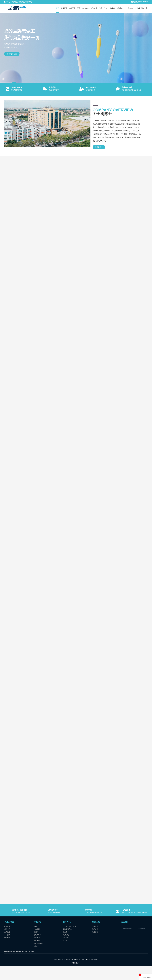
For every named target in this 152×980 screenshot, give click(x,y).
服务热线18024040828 (140, 2)
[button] (2, 82)
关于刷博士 (9, 935)
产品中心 (38, 935)
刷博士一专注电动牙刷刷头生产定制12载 (18, 2)
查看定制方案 (12, 54)
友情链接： (75, 976)
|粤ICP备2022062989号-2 (90, 973)
